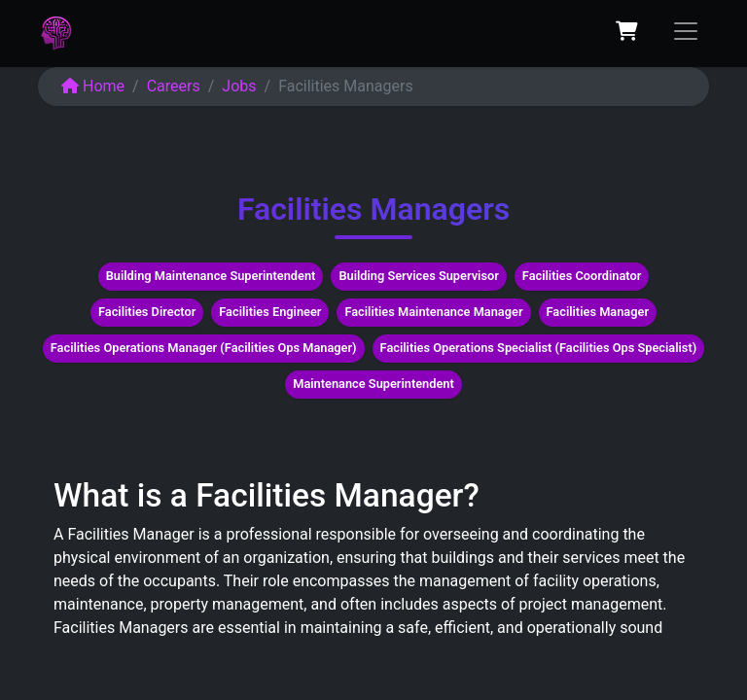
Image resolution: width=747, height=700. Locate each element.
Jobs (239, 86)
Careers (174, 86)
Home (93, 86)
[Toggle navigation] (686, 31)
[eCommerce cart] (626, 31)
